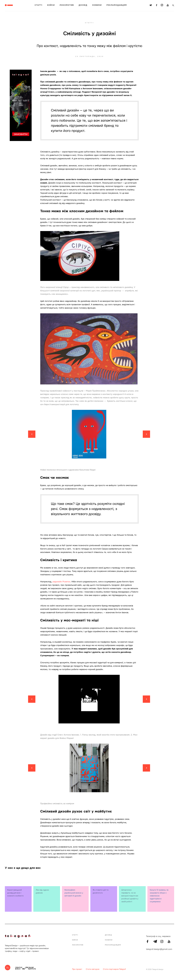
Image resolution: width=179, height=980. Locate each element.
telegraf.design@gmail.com (148, 949)
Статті (38, 5)
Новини (97, 5)
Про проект (77, 969)
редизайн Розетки (61, 582)
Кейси (51, 5)
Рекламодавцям (117, 5)
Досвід (83, 5)
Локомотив (67, 5)
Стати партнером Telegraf (114, 969)
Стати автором (93, 969)
